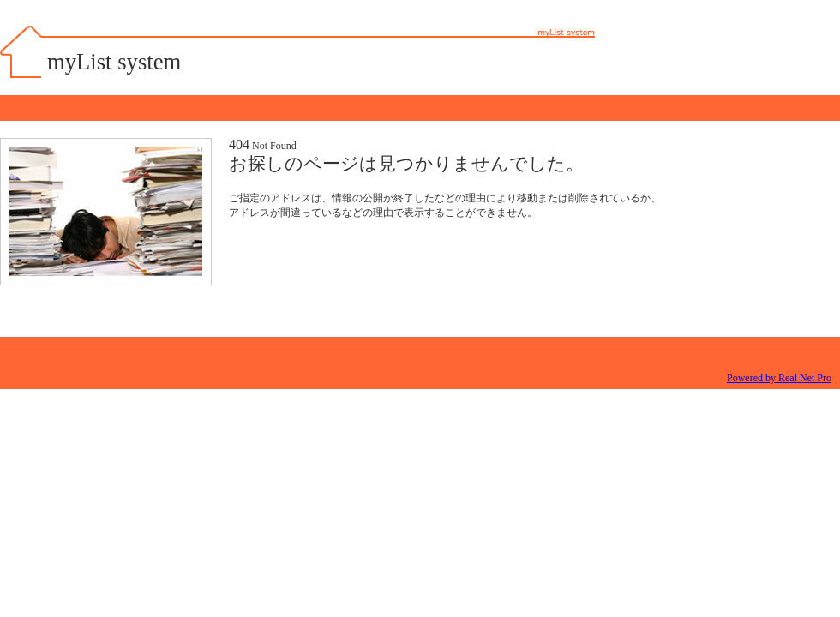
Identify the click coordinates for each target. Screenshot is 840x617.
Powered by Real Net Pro (779, 378)
